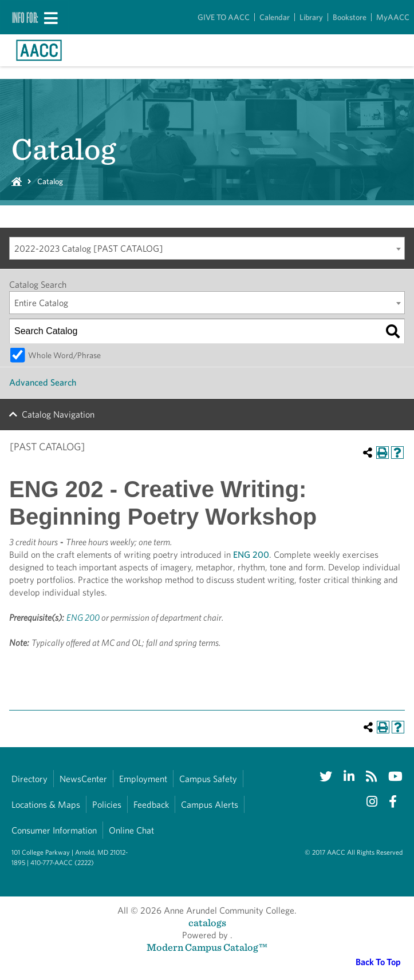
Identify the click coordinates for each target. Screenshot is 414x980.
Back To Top (378, 962)
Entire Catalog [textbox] (41, 303)
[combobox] (207, 248)
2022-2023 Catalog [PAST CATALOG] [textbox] (89, 249)
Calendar (275, 17)
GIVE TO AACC (224, 17)
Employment (143, 779)
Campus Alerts (210, 805)
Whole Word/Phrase (64, 355)
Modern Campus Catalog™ (207, 947)
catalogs (207, 923)
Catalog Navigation (58, 414)
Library (311, 17)
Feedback (151, 805)
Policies (107, 805)
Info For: (25, 17)
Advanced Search (43, 382)
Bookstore (350, 17)
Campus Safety (208, 779)
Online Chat (131, 830)
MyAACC (393, 17)
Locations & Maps (46, 805)
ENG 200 (251, 555)
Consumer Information (54, 830)
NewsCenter (83, 779)
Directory (29, 779)
